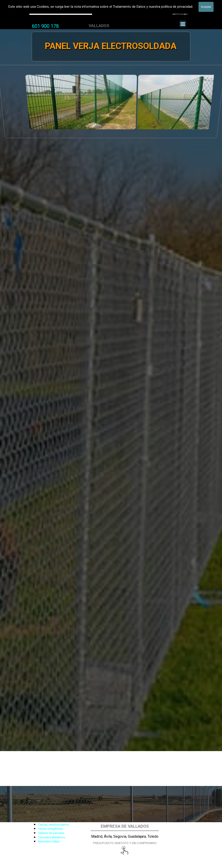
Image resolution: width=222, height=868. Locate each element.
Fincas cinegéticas (50, 829)
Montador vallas (49, 841)
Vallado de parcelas (51, 833)
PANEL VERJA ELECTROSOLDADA (111, 46)
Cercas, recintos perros (54, 825)
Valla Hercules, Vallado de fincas (61, 11)
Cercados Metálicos (52, 837)
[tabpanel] (45, 26)
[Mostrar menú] (183, 24)
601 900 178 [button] (45, 26)
